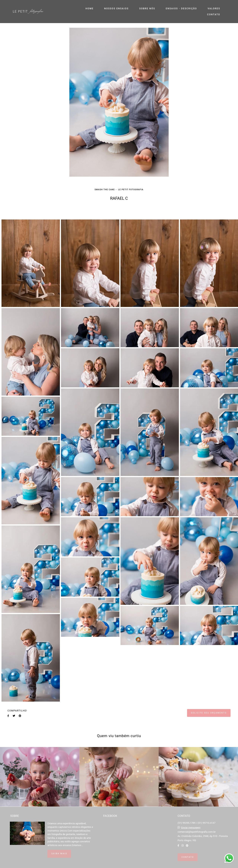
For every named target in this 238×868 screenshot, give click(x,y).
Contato (188, 857)
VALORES (214, 9)
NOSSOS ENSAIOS (116, 9)
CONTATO (214, 15)
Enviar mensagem (191, 828)
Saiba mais (59, 854)
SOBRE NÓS (147, 9)
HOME (90, 9)
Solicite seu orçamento (209, 713)
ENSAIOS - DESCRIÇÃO (181, 9)
